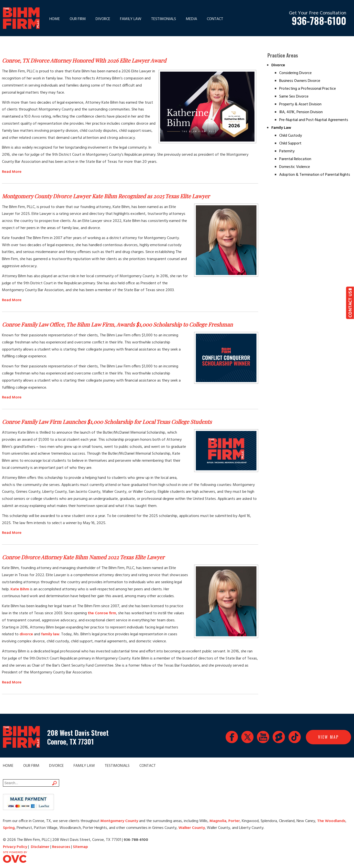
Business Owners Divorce (300, 81)
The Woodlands (331, 821)
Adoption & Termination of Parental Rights (315, 175)
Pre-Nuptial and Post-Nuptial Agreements (314, 120)
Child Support (290, 143)
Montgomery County (119, 821)
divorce (26, 634)
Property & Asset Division (300, 104)
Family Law (131, 19)
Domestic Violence (295, 167)
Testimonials (164, 19)
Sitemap (80, 847)
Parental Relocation (295, 159)
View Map (328, 737)
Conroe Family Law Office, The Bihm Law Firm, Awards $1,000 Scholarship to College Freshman (117, 324)
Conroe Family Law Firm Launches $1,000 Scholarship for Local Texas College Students (107, 422)
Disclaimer (40, 847)
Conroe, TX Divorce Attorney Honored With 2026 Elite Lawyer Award (84, 60)
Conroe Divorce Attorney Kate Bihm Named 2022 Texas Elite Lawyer (83, 557)
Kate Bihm (20, 589)
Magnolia (218, 821)
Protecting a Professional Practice (308, 89)
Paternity (287, 151)
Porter (234, 821)
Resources (61, 847)
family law (50, 634)
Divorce (103, 19)
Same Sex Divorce (294, 97)
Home (55, 19)
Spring (9, 828)
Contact (215, 19)
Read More (12, 172)
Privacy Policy (15, 847)
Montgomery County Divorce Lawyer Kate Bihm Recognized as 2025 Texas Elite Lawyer (106, 196)
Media (191, 19)
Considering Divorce (295, 73)
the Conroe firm (102, 613)
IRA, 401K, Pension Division (301, 112)
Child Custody (291, 136)
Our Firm (78, 19)
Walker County (192, 828)
